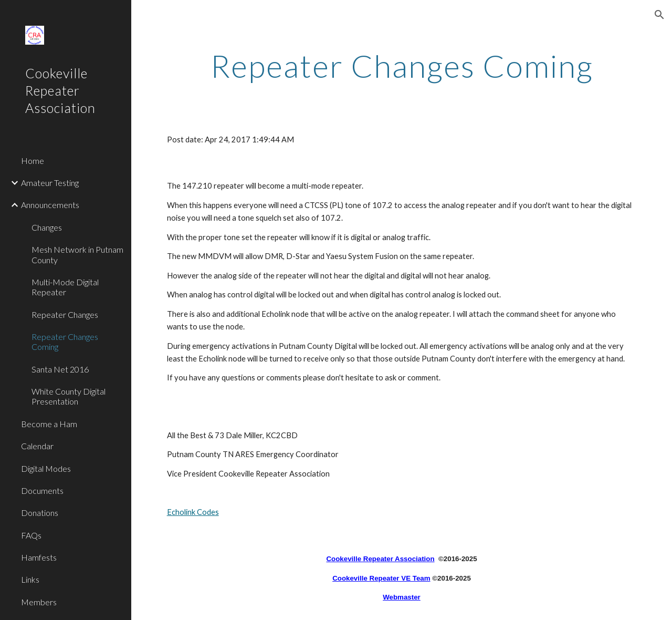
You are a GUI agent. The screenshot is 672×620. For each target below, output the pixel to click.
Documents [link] (42, 490)
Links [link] (30, 579)
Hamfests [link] (39, 557)
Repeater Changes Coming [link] (65, 342)
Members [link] (39, 602)
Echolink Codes (193, 512)
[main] (402, 66)
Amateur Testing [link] (50, 183)
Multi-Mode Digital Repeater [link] (65, 287)
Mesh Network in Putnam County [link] (77, 254)
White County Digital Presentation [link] (69, 396)
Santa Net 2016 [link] (60, 369)
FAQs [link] (31, 535)
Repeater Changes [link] (65, 314)
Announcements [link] (50, 205)
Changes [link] (47, 227)
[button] (659, 15)
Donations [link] (40, 513)
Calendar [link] (37, 446)
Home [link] (33, 161)
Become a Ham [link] (49, 424)
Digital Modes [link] (46, 468)
